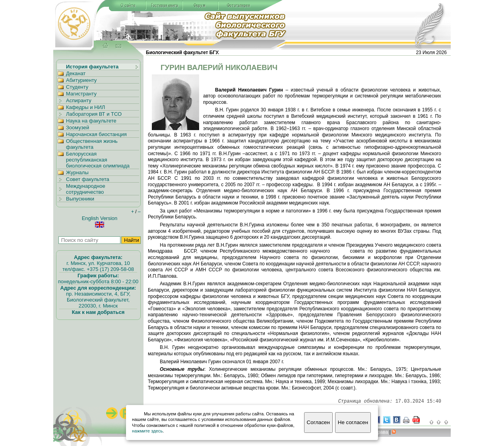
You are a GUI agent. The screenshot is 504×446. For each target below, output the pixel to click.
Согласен (318, 422)
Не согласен (353, 422)
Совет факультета (88, 179)
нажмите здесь (147, 431)
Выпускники (80, 199)
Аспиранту (79, 100)
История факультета (92, 67)
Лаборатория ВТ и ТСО (94, 114)
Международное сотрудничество (86, 189)
